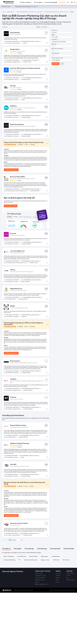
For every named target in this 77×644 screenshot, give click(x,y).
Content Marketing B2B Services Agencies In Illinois (56, 12)
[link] (38, 2)
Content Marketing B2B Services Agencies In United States (30, 12)
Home (4, 12)
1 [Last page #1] (22, 540)
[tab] (6, 549)
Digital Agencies (11, 12)
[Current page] (18, 540)
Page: (14, 540)
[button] (68, 2)
